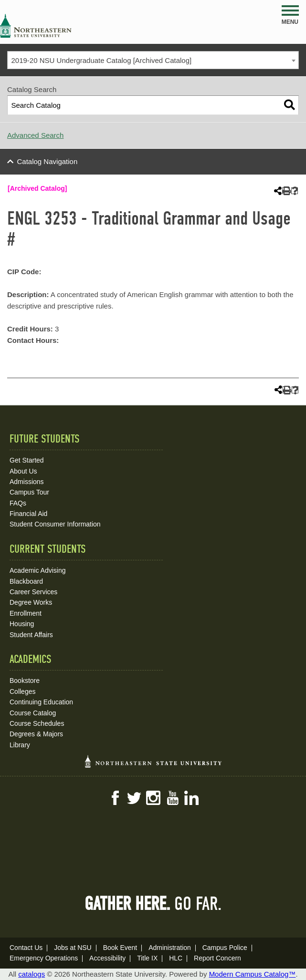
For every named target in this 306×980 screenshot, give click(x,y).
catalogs (32, 974)
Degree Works (31, 602)
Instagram (153, 798)
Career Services (33, 592)
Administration (170, 948)
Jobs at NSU (73, 948)
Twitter (134, 798)
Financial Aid (28, 514)
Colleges (22, 691)
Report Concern (217, 958)
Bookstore (25, 681)
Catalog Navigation (47, 161)
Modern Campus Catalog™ (253, 974)
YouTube (172, 798)
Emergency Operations (44, 958)
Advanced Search (35, 135)
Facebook (115, 798)
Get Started (27, 460)
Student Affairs (31, 635)
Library (20, 745)
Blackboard (26, 581)
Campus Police (225, 948)
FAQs (18, 503)
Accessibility (107, 958)
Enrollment (26, 613)
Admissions (27, 482)
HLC (176, 958)
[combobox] (153, 60)
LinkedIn (191, 798)
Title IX (147, 958)
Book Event (120, 948)
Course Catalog (33, 713)
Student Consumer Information (55, 524)
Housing (22, 624)
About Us (23, 471)
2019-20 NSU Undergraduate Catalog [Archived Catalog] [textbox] (102, 60)
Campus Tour (29, 492)
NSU (36, 26)
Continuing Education (41, 702)
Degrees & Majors (36, 734)
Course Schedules (37, 723)
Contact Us (26, 948)
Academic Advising (38, 570)
